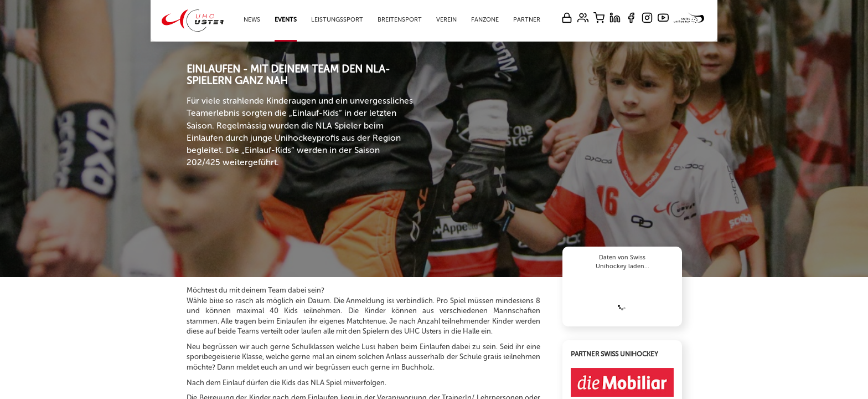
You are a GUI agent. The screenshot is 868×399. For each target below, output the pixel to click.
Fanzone (485, 20)
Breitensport (400, 20)
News (252, 20)
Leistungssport (337, 20)
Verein (446, 20)
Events (286, 20)
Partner (527, 20)
